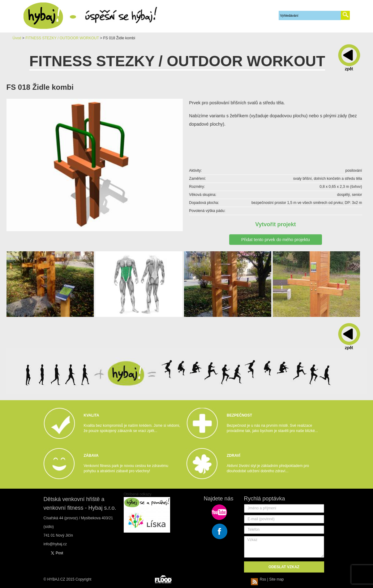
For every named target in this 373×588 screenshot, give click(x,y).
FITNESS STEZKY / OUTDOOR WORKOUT (62, 38)
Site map (276, 579)
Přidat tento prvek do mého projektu (276, 240)
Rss (259, 579)
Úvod (17, 38)
